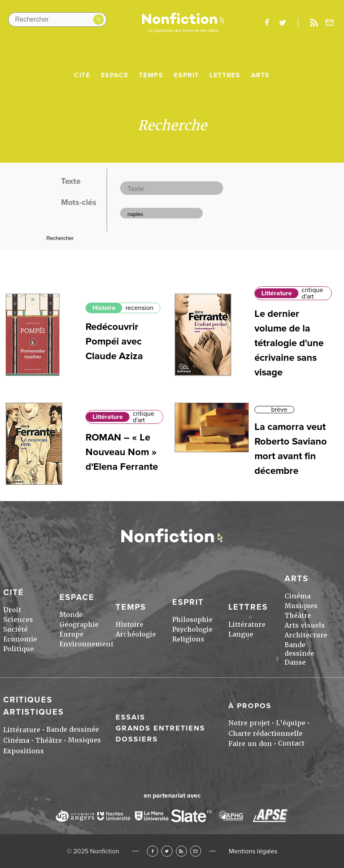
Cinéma (298, 596)
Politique (19, 649)
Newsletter (330, 23)
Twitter (167, 851)
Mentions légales (253, 851)
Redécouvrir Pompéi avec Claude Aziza (114, 341)
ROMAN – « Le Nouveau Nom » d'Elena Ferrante (122, 452)
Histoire (104, 308)
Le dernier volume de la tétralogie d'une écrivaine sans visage (289, 343)
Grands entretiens (160, 728)
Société (15, 629)
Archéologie (136, 634)
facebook (267, 23)
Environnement (87, 644)
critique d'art (312, 293)
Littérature (277, 293)
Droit (12, 610)
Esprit (186, 75)
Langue (241, 634)
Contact (291, 743)
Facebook (152, 851)
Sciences (18, 620)
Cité (82, 75)
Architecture (306, 635)
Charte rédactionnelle (265, 734)
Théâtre (298, 616)
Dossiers (137, 739)
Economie (20, 639)
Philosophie (192, 620)
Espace (115, 75)
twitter (283, 23)
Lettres (225, 75)
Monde (71, 615)
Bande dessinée (299, 649)
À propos (250, 706)
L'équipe (291, 723)
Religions (188, 639)
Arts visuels (305, 625)
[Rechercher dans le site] (57, 20)
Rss (314, 23)
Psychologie (192, 629)
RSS (181, 851)
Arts (261, 75)
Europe (71, 634)
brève (279, 410)
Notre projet (249, 723)
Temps (151, 75)
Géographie (79, 625)
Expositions (24, 751)
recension (139, 308)
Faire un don (250, 744)
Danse (295, 662)
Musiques (301, 606)
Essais (130, 717)
